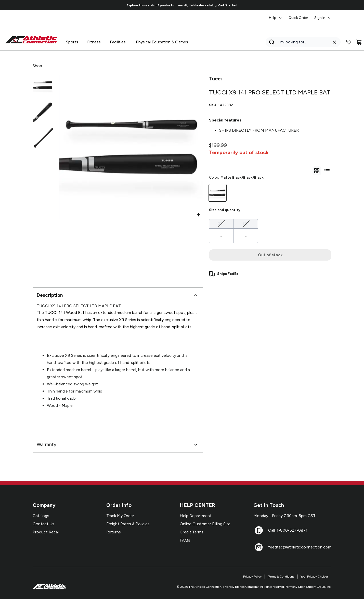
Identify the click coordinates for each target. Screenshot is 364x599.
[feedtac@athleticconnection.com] (259, 547)
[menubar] (300, 15)
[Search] (302, 42)
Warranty (118, 445)
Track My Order (120, 516)
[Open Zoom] (199, 215)
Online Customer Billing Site (205, 524)
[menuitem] (276, 15)
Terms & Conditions (281, 577)
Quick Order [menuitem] (298, 18)
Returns (114, 532)
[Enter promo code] (349, 42)
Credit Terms (192, 532)
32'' (221, 223)
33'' (246, 223)
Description (118, 295)
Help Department (196, 516)
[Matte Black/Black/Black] (218, 193)
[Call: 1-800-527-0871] (259, 530)
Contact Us (43, 524)
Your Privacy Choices (314, 577)
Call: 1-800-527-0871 (288, 530)
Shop (37, 66)
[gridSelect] (317, 171)
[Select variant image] (43, 85)
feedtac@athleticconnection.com (300, 547)
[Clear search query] (334, 42)
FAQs (185, 540)
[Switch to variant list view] (327, 171)
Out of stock (270, 255)
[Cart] (359, 42)
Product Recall (46, 532)
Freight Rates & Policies (128, 524)
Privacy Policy (252, 577)
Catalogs (41, 516)
